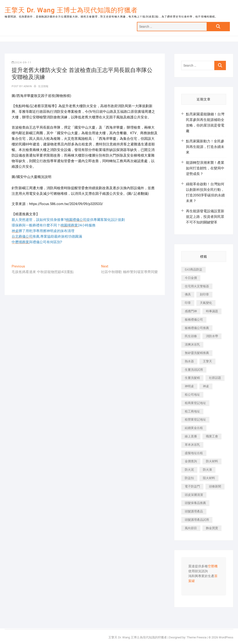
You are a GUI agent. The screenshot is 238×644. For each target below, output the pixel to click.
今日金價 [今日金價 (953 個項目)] (191, 278)
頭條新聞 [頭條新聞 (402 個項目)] (215, 486)
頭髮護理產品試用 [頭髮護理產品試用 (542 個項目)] (197, 520)
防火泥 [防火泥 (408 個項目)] (189, 470)
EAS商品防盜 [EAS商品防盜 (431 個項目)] (193, 269)
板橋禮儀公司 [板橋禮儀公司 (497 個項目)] (194, 320)
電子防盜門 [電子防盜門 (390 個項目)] (192, 486)
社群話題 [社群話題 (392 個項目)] (215, 378)
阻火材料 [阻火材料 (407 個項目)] (209, 478)
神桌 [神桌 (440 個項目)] (206, 386)
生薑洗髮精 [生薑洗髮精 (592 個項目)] (192, 378)
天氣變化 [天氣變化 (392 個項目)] (206, 303)
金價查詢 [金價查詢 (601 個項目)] (191, 461)
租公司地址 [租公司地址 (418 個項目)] (192, 395)
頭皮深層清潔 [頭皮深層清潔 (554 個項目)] (194, 495)
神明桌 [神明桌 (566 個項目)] (189, 386)
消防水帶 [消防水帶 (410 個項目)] (212, 336)
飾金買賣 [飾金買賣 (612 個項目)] (212, 528)
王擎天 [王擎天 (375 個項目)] (207, 361)
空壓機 (213, 566)
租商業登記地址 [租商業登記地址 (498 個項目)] (195, 403)
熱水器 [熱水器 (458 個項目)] (189, 361)
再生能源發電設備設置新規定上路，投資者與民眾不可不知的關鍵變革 (205, 217)
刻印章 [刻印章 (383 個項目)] (204, 294)
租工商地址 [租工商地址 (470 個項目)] (192, 411)
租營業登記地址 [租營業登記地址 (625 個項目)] (195, 420)
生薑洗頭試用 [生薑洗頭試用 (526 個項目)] (194, 370)
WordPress (226, 637)
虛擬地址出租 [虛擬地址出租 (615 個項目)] (194, 453)
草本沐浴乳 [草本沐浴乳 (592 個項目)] (192, 445)
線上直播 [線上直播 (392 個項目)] (191, 436)
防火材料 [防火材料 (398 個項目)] (212, 461)
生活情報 (43, 86)
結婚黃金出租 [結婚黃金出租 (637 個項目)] (194, 428)
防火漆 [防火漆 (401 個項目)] (207, 470)
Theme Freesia (197, 637)
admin (27, 86)
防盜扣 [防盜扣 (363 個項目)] (189, 478)
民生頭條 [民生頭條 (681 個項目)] (191, 336)
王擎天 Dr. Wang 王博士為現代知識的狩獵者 (71, 10)
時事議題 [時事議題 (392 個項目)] (212, 311)
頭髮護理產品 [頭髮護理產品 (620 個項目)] (194, 511)
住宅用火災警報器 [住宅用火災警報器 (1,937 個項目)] (197, 286)
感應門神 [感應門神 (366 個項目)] (191, 311)
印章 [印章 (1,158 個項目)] (188, 303)
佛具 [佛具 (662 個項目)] (188, 294)
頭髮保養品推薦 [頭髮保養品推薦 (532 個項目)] (195, 503)
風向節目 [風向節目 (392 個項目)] (191, 528)
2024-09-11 (22, 63)
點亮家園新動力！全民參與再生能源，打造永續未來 (205, 147)
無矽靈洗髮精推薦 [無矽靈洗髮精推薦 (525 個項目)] (197, 353)
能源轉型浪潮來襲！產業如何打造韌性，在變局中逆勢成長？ (205, 168)
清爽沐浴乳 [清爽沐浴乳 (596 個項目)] (192, 344)
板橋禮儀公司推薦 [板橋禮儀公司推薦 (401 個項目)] (197, 328)
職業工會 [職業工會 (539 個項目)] (212, 436)
